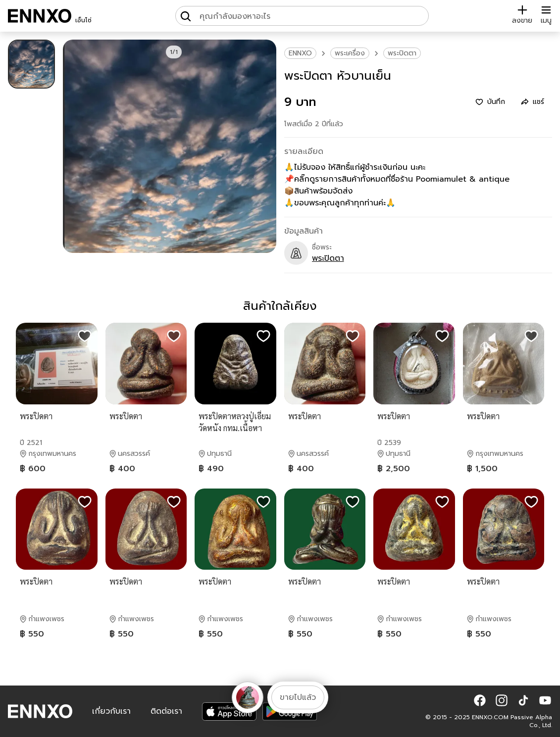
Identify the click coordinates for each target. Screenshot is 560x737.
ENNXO (300, 53)
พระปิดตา (402, 53)
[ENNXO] (40, 16)
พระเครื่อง (350, 53)
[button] (480, 700)
